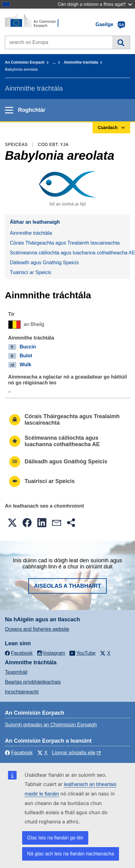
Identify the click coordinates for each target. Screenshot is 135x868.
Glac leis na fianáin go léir (55, 838)
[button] (12, 523)
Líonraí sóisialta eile (74, 753)
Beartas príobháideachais (33, 682)
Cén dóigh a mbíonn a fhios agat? (95, 4)
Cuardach (121, 42)
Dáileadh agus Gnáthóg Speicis (44, 263)
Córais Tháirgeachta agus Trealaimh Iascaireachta (65, 243)
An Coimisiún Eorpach (25, 62)
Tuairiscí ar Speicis (31, 272)
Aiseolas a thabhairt (67, 586)
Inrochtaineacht (22, 692)
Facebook (19, 753)
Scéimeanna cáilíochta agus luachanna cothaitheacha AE (70, 253)
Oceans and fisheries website (37, 629)
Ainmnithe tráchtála (81, 62)
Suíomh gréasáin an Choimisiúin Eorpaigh (51, 725)
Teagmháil (16, 672)
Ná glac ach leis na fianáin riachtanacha (71, 854)
